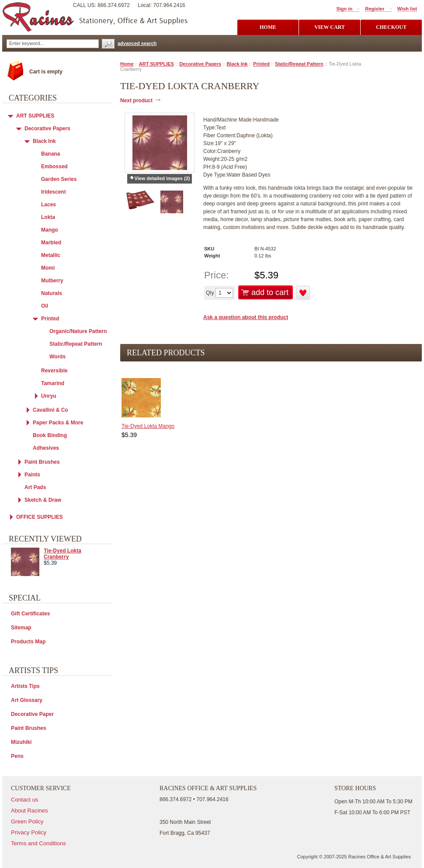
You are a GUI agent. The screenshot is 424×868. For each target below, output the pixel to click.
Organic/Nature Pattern (78, 331)
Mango (50, 230)
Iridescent (54, 192)
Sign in (344, 9)
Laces (49, 205)
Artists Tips (25, 686)
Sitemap (21, 628)
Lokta (48, 217)
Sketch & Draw (43, 500)
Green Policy (27, 821)
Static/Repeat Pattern (299, 64)
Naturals (52, 293)
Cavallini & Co (50, 410)
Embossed (54, 167)
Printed (261, 64)
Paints (32, 475)
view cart (330, 27)
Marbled (51, 243)
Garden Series (59, 179)
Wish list (407, 9)
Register (375, 9)
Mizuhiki (21, 742)
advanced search (137, 43)
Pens (17, 756)
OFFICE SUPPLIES (40, 517)
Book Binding (50, 435)
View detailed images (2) (162, 178)
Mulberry (52, 281)
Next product (141, 101)
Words (57, 357)
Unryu (49, 396)
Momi (48, 268)
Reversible (54, 371)
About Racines (30, 811)
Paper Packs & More (58, 423)
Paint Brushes (42, 462)
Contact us (24, 800)
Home (127, 64)
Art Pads (35, 487)
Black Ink (237, 64)
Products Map (28, 642)
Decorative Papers (200, 64)
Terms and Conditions (38, 843)
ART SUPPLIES (156, 64)
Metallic (51, 255)
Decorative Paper (32, 714)
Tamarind (53, 383)
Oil (45, 306)
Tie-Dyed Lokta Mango (148, 426)
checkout (391, 27)
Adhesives (46, 448)
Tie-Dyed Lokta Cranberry (63, 554)
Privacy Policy (29, 832)
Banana (50, 154)
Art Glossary (27, 700)
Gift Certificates (30, 614)
